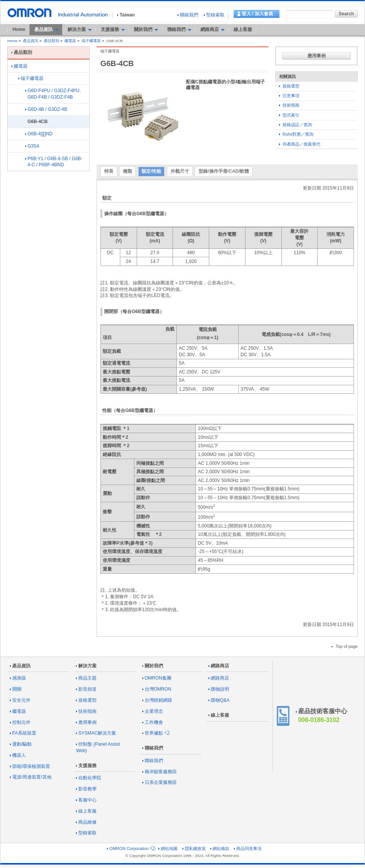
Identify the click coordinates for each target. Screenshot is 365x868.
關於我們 (153, 666)
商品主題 (86, 678)
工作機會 (153, 722)
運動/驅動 (21, 744)
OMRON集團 (157, 678)
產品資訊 (31, 41)
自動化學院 (89, 778)
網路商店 (219, 666)
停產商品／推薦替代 (300, 144)
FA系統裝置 (23, 733)
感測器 (18, 678)
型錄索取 (214, 15)
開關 (16, 689)
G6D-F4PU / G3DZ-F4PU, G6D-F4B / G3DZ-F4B (53, 94)
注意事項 (289, 96)
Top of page (344, 646)
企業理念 (153, 711)
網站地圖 (168, 849)
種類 (128, 171)
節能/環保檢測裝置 (30, 766)
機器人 (18, 755)
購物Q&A (219, 700)
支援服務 (86, 766)
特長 (109, 171)
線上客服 (243, 29)
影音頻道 (86, 689)
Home (19, 29)
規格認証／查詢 (296, 125)
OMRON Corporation (130, 849)
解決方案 (86, 666)
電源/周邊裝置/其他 (31, 777)
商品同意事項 (248, 849)
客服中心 (86, 800)
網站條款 (220, 849)
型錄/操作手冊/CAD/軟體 (224, 171)
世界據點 (155, 733)
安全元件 (20, 700)
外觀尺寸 (180, 171)
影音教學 (86, 789)
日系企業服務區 (160, 782)
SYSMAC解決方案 (96, 733)
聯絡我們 (188, 15)
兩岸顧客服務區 (160, 772)
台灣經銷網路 (157, 700)
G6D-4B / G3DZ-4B (46, 109)
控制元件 (20, 722)
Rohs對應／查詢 (296, 134)
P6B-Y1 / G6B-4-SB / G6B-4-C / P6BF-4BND (54, 162)
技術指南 (289, 105)
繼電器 (70, 41)
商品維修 (86, 822)
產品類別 (52, 41)
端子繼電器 (91, 41)
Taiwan (126, 15)
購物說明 (219, 689)
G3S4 (32, 146)
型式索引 (289, 115)
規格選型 (289, 86)
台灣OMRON (157, 689)
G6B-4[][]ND (39, 134)
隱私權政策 (194, 849)
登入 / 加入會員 (257, 14)
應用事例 (317, 56)
